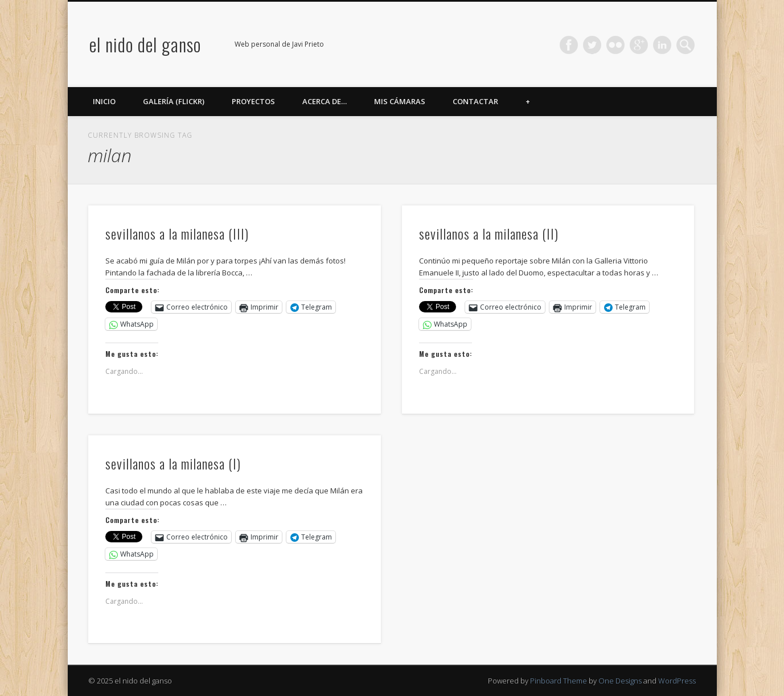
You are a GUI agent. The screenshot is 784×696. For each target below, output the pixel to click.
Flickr (615, 45)
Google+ (639, 45)
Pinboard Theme (559, 681)
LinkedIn (662, 45)
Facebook (569, 45)
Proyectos (253, 101)
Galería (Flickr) (174, 101)
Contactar (475, 101)
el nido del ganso (145, 44)
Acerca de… (325, 101)
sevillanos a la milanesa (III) (177, 233)
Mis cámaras (400, 101)
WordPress (677, 681)
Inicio (104, 101)
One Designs (620, 681)
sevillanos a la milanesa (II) (489, 233)
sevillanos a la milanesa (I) (173, 463)
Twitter (592, 45)
